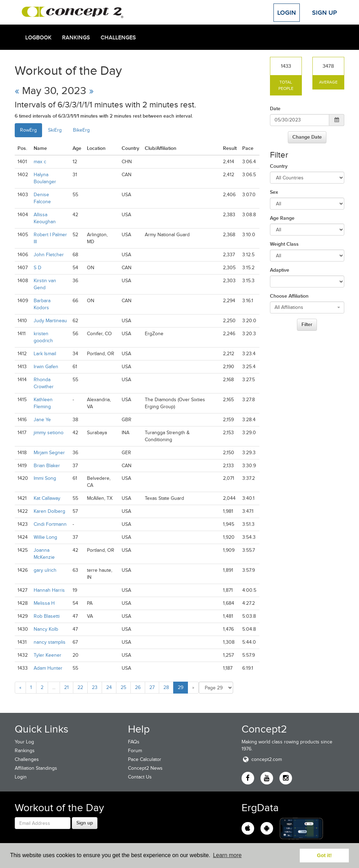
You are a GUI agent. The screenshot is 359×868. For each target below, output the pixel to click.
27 (152, 687)
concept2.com (262, 759)
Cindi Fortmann (50, 524)
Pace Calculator (145, 759)
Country (279, 166)
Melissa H (44, 603)
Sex (274, 192)
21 (66, 687)
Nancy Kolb (46, 629)
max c (40, 162)
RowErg (28, 130)
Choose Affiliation (289, 296)
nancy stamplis (50, 642)
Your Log (24, 742)
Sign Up (324, 13)
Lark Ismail (45, 354)
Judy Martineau (50, 321)
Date (275, 108)
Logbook (38, 38)
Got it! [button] (324, 855)
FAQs (134, 742)
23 (95, 687)
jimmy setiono (49, 433)
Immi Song (45, 478)
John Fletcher (49, 255)
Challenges (118, 38)
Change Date (307, 137)
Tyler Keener (48, 655)
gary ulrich (45, 570)
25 (123, 687)
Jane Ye (42, 420)
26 (138, 687)
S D (38, 268)
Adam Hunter (48, 668)
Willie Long (45, 537)
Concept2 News (145, 768)
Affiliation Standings (36, 768)
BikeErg (81, 130)
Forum (135, 751)
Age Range (282, 218)
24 (109, 687)
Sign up (85, 823)
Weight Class (284, 244)
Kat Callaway (47, 498)
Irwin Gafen (46, 367)
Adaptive (280, 270)
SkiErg (55, 130)
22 (80, 687)
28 (166, 687)
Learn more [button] (227, 855)
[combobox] (307, 307)
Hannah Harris (49, 590)
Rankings (76, 38)
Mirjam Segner (49, 453)
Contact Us (140, 777)
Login (287, 13)
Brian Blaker (47, 466)
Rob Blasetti (47, 616)
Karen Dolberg (49, 511)
